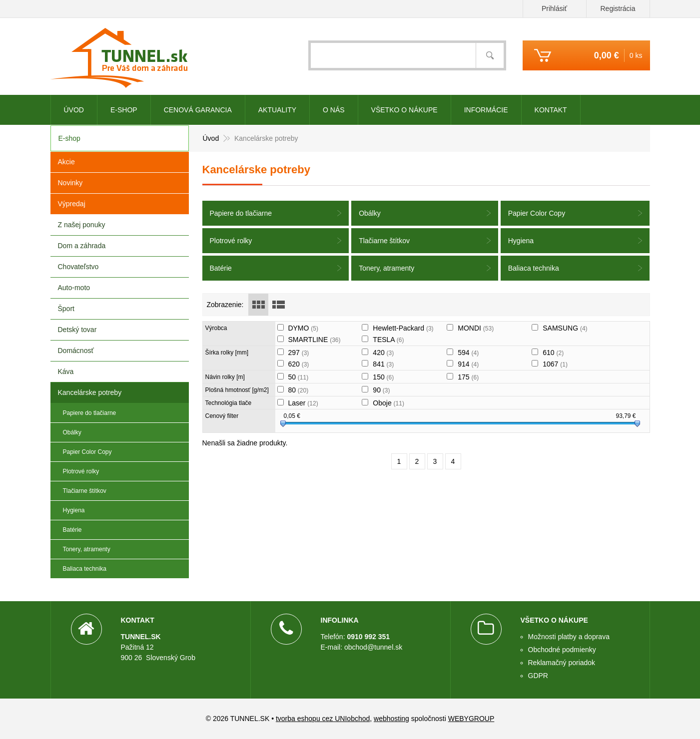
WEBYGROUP (471, 719)
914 (468, 364)
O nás (334, 110)
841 (383, 364)
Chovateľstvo (78, 267)
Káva (66, 371)
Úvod (74, 110)
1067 (555, 364)
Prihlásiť (554, 8)
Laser (303, 403)
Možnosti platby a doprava (569, 637)
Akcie (66, 162)
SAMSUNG (565, 328)
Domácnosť (76, 351)
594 (468, 353)
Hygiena (521, 241)
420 (383, 353)
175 (468, 377)
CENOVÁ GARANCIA (198, 110)
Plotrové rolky (231, 241)
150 (383, 377)
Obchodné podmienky (562, 650)
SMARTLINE (314, 340)
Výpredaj (72, 204)
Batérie (221, 268)
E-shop (124, 110)
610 (553, 353)
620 (298, 364)
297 (298, 353)
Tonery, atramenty (386, 268)
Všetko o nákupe (404, 110)
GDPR (538, 676)
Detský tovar (77, 330)
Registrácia (618, 8)
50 (298, 377)
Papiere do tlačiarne (241, 213)
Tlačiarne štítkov (384, 241)
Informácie (486, 110)
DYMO (303, 328)
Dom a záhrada (82, 246)
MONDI (476, 328)
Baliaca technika (534, 268)
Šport (66, 309)
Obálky (370, 213)
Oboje (388, 403)
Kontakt (551, 110)
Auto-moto (74, 288)
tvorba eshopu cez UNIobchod (323, 719)
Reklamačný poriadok (562, 663)
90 (381, 390)
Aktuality (277, 110)
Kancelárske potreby (90, 392)
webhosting (391, 719)
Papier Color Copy (537, 213)
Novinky (70, 183)
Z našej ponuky (82, 225)
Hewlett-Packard (403, 328)
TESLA (388, 340)
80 (298, 390)
